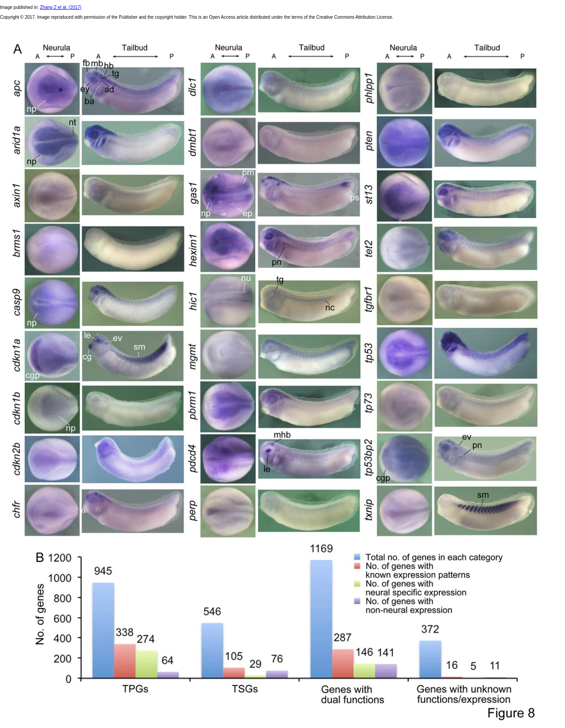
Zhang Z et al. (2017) (61, 7)
